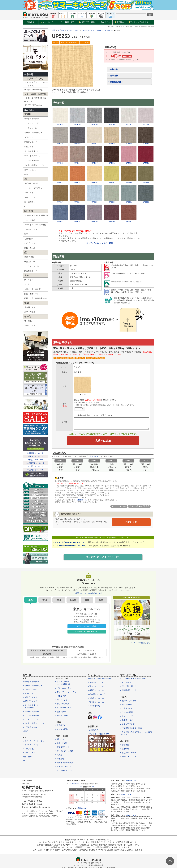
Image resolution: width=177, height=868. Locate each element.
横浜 (59, 600)
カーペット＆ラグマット (34, 188)
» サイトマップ (126, 716)
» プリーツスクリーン (32, 712)
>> (93, 787)
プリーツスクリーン (32, 156)
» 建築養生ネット (62, 747)
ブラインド (29, 137)
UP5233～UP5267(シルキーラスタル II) (97, 30)
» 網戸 (25, 731)
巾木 (26, 207)
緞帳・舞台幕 (30, 248)
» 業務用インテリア (63, 766)
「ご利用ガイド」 (81, 500)
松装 (53, 30)
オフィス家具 (30, 312)
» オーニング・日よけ (64, 751)
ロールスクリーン (32, 151)
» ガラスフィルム (30, 727)
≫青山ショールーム (35, 456)
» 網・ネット (61, 739)
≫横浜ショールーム (35, 460)
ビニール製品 (30, 220)
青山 (45, 600)
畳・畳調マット (31, 202)
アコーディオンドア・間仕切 (36, 215)
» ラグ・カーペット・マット (34, 741)
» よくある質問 (126, 712)
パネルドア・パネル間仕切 (35, 225)
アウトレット (30, 325)
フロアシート (30, 197)
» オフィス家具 (61, 729)
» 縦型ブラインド (30, 701)
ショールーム (47, 22)
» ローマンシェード (31, 719)
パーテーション (31, 229)
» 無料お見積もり (116, 82)
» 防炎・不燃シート (63, 743)
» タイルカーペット (31, 745)
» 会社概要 (125, 745)
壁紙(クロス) (29, 257)
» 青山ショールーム (96, 686)
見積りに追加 (103, 441)
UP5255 (129, 181)
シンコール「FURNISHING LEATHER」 (35, 100)
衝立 (26, 234)
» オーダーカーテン (31, 682)
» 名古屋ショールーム (97, 694)
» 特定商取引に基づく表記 (131, 728)
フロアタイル (30, 193)
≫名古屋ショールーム (36, 463)
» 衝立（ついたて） (63, 704)
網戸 (26, 174)
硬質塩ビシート (31, 262)
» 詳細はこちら (82, 808)
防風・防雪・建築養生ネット (36, 298)
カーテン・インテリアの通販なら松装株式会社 (88, 865)
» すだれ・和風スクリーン (33, 723)
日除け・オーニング (32, 289)
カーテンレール (31, 128)
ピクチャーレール (32, 266)
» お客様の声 (93, 730)
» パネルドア (61, 696)
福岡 (101, 600)
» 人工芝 (59, 755)
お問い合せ (131, 522)
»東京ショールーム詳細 (87, 626)
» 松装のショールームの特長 (99, 678)
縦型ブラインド (31, 147)
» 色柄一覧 (113, 69)
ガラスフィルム (31, 170)
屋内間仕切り (30, 307)
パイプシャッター (32, 243)
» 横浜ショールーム (96, 690)
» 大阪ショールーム (96, 698)
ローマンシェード (32, 123)
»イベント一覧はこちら (141, 643)
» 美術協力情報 (126, 720)
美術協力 (119, 22)
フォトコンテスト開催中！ (140, 22)
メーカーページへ (119, 507)
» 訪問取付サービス (128, 690)
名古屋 (73, 600)
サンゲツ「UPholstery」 (34, 90)
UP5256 (146, 181)
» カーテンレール (30, 689)
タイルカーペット (32, 183)
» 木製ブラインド (30, 697)
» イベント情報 (94, 706)
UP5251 (60, 181)
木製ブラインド (31, 142)
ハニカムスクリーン (32, 160)
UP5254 (112, 181)
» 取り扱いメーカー (128, 753)
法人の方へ (105, 22)
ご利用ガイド (93, 457)
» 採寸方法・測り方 (128, 686)
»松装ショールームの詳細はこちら (88, 593)
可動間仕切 (29, 239)
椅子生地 (29, 74)
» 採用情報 (125, 749)
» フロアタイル (29, 749)
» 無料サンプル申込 (128, 701)
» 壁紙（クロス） (62, 712)
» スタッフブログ (127, 724)
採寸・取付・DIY (66, 22)
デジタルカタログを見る (139, 507)
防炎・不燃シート (32, 294)
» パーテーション (62, 700)
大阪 (87, 600)
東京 (31, 600)
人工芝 (27, 284)
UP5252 (77, 181)
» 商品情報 (113, 76)
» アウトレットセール (64, 770)
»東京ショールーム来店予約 (87, 631)
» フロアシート (29, 753)
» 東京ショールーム (96, 682)
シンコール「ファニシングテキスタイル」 (36, 84)
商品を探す (31, 22)
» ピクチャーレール (63, 708)
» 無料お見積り (126, 705)
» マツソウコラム (127, 682)
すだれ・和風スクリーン (34, 165)
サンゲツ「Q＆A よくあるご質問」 (100, 243)
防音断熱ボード (31, 271)
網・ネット (29, 280)
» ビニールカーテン (63, 688)
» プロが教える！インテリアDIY (133, 678)
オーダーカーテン (32, 119)
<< (81, 787)
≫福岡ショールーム (35, 470)
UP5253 (95, 181)
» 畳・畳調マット (30, 757)
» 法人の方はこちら (128, 757)
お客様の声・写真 (86, 22)
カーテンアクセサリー (33, 133)
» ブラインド (28, 693)
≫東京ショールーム (35, 453)
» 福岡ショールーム (96, 702)
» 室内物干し (61, 725)
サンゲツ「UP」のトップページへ (103, 557)
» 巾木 (25, 761)
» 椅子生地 (60, 759)
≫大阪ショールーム (35, 466)
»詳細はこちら (126, 794)
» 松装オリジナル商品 (64, 763)
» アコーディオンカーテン (66, 692)
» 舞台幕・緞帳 (61, 715)
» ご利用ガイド (126, 708)
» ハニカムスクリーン (32, 715)
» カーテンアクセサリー (33, 686)
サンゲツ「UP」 (73, 30)
